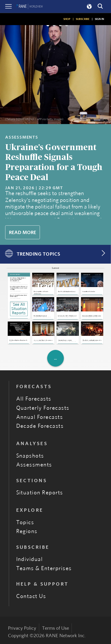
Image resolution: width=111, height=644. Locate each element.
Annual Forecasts (40, 417)
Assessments (34, 465)
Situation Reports (40, 493)
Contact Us (31, 596)
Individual (30, 559)
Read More (23, 233)
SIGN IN (99, 19)
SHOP (67, 19)
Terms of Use (55, 628)
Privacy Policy (22, 628)
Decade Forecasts (40, 426)
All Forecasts (34, 399)
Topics (25, 523)
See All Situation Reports (19, 309)
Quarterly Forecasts (43, 408)
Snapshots (30, 456)
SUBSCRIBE (83, 19)
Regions (27, 531)
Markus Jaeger (38, 294)
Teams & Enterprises (44, 568)
